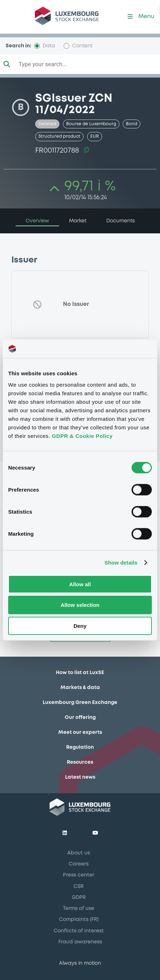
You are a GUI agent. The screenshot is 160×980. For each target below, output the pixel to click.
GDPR (79, 897)
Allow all (80, 584)
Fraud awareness (80, 942)
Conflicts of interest (79, 931)
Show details (121, 563)
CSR (79, 886)
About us (79, 853)
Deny (80, 626)
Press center (79, 875)
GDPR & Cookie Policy (82, 436)
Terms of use (79, 909)
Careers (79, 864)
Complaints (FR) (79, 920)
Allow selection (80, 605)
